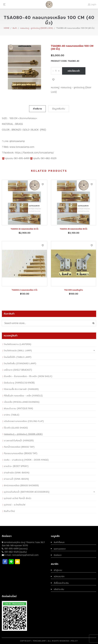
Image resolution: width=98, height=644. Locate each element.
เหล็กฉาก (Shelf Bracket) (18, 370)
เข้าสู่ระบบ (58, 570)
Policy (74, 641)
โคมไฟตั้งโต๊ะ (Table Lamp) (18, 357)
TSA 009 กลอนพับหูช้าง (73, 290)
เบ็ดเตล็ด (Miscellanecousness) (22, 402)
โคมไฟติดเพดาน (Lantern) (18, 344)
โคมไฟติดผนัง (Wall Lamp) (18, 351)
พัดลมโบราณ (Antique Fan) (19, 408)
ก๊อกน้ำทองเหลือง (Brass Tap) (19, 447)
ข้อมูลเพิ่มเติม (59, 109)
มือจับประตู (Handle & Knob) (19, 383)
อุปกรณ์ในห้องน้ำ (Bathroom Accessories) (27, 492)
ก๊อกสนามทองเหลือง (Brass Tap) (21, 453)
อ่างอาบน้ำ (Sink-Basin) (17, 479)
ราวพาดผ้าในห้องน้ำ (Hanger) (19, 441)
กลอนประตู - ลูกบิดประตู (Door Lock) (37, 28)
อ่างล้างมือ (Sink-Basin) (17, 473)
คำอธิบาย (37, 109)
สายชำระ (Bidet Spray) (16, 466)
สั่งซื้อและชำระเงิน (61, 583)
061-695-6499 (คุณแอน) (16, 549)
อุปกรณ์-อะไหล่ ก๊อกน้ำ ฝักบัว (18, 498)
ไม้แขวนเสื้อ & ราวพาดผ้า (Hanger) (21, 389)
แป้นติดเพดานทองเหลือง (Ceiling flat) (24, 421)
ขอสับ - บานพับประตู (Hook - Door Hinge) (26, 460)
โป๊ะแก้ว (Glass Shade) (16, 428)
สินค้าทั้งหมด (59, 542)
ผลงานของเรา (60, 549)
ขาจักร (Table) (12, 415)
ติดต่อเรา (58, 555)
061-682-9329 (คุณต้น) (15, 552)
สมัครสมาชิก (59, 577)
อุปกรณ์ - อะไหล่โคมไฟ (15, 505)
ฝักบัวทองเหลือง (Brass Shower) (21, 485)
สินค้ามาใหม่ (9, 511)
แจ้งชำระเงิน (59, 589)
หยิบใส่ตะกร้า (74, 71)
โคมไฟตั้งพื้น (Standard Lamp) (20, 364)
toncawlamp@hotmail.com (25, 555)
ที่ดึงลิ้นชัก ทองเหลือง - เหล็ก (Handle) (23, 396)
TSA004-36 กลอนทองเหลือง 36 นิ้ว (73, 229)
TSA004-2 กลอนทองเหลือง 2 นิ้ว (24, 290)
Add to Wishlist (53, 80)
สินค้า (15, 28)
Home (7, 28)
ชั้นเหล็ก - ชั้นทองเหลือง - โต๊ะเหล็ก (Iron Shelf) (28, 376)
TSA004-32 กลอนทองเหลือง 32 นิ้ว (24, 229)
